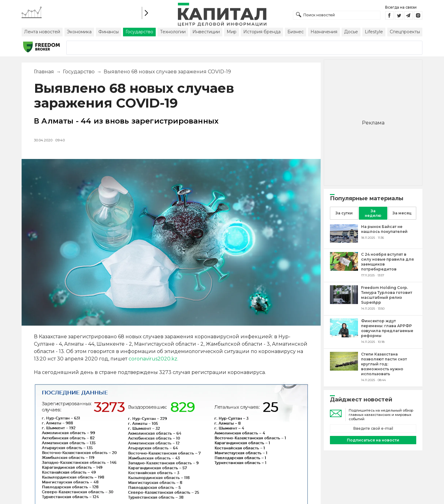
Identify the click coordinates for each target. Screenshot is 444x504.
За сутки (344, 213)
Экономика (79, 32)
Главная (44, 72)
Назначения (324, 32)
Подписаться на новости (373, 440)
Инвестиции (206, 32)
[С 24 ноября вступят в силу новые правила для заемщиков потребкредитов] (344, 269)
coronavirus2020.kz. (153, 359)
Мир (232, 32)
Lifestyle (374, 32)
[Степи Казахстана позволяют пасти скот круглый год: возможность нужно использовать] (344, 369)
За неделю (373, 213)
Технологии (173, 32)
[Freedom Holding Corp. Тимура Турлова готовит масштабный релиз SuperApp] (344, 302)
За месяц (402, 213)
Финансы (109, 32)
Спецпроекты (405, 32)
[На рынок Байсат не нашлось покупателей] (344, 241)
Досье (351, 32)
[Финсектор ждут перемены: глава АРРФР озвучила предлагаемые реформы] (344, 336)
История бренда (262, 32)
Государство (139, 32)
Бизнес (296, 32)
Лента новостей (42, 32)
